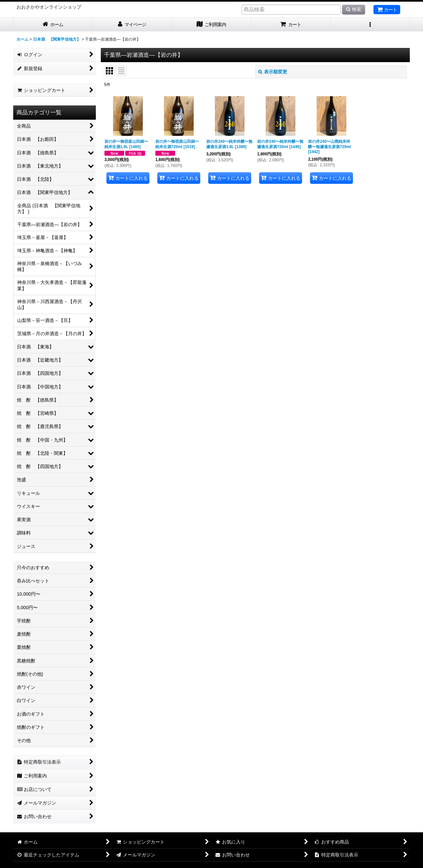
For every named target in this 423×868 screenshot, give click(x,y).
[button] (370, 25)
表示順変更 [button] (273, 72)
